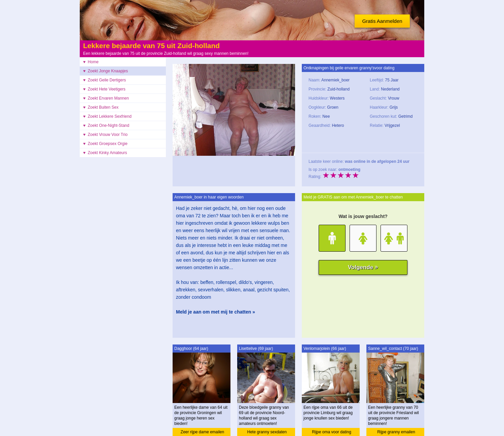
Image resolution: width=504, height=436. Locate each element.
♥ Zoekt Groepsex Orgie (105, 144)
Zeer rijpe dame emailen (202, 432)
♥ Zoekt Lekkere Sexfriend (107, 116)
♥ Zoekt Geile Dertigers (104, 80)
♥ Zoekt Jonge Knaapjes (105, 71)
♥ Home (91, 62)
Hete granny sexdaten (267, 432)
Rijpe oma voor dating (332, 432)
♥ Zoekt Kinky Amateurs (105, 153)
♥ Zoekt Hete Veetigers (104, 89)
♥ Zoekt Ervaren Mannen (106, 98)
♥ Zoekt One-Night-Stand (106, 125)
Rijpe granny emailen (396, 432)
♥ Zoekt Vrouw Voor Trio (105, 135)
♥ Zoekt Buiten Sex (101, 107)
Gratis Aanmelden (382, 21)
